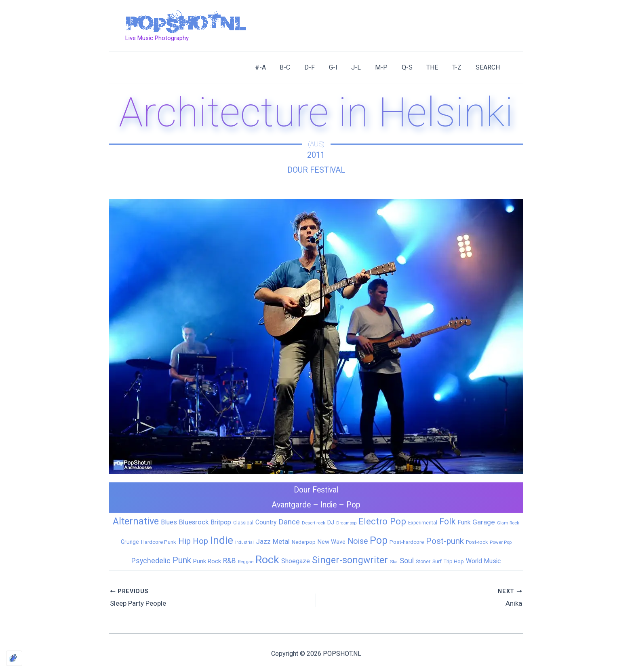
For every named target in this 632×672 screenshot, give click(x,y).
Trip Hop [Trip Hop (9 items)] (454, 561)
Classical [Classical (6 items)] (243, 522)
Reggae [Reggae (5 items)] (246, 562)
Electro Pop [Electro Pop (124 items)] (382, 521)
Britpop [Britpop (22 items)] (221, 522)
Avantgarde (291, 505)
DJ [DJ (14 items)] (331, 522)
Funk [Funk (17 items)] (464, 522)
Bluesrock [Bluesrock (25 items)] (194, 522)
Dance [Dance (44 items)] (289, 522)
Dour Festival (316, 170)
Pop (355, 505)
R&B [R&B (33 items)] (230, 561)
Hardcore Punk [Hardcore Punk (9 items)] (159, 542)
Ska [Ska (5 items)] (394, 562)
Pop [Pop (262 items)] (379, 540)
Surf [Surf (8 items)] (437, 561)
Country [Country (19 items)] (266, 522)
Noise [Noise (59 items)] (358, 541)
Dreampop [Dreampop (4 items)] (346, 523)
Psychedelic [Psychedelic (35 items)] (151, 561)
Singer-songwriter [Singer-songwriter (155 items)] (350, 560)
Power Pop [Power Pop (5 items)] (501, 542)
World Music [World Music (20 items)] (483, 561)
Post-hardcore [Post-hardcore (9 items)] (407, 542)
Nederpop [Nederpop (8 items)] (304, 542)
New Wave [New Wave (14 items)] (332, 542)
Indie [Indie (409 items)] (222, 540)
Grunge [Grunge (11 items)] (130, 542)
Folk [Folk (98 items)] (447, 521)
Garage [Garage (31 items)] (484, 522)
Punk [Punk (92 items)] (182, 560)
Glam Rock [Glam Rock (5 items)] (508, 522)
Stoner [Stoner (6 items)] (423, 562)
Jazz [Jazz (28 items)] (263, 541)
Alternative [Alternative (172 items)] (136, 521)
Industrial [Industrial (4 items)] (244, 542)
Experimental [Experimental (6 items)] (423, 522)
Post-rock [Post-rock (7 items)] (477, 542)
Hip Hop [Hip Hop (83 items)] (193, 541)
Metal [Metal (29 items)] (281, 541)
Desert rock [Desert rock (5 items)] (314, 522)
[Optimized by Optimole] (14, 658)
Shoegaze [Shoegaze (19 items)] (296, 561)
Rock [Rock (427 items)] (267, 560)
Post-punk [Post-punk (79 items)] (445, 541)
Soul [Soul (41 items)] (407, 561)
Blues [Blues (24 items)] (169, 522)
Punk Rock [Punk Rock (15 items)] (207, 561)
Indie (329, 505)
